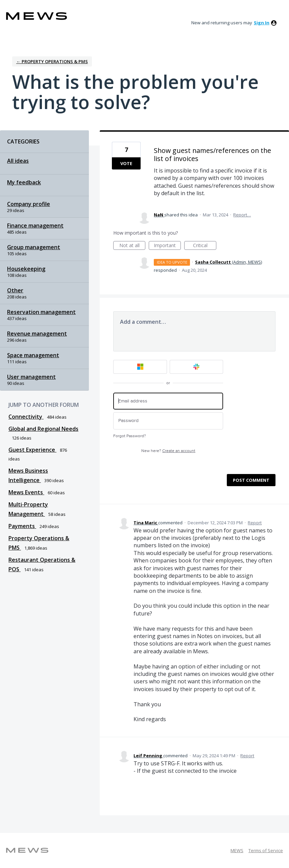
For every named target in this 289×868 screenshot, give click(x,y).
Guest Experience (32, 450)
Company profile (29, 204)
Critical (205, 246)
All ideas (18, 161)
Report (255, 523)
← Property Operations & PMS (52, 61)
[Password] (168, 421)
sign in (262, 23)
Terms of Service (266, 850)
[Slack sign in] (197, 367)
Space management (33, 355)
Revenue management (37, 334)
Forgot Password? (130, 436)
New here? (168, 451)
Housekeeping (26, 269)
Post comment (251, 480)
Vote (126, 163)
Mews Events (26, 492)
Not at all (133, 246)
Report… (242, 215)
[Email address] (168, 401)
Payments (22, 526)
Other (15, 290)
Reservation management (41, 312)
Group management (34, 247)
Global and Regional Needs (43, 429)
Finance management (35, 226)
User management (31, 377)
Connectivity (26, 417)
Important (167, 246)
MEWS (237, 850)
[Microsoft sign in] (140, 367)
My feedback (24, 182)
